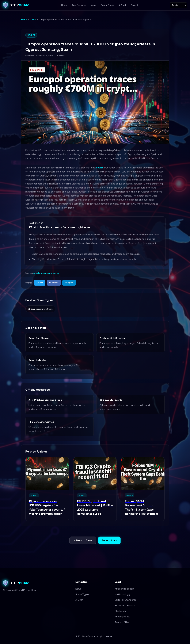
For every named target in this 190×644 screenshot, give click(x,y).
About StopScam (124, 589)
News (93, 5)
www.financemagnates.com (46, 273)
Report (134, 5)
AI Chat (122, 5)
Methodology (122, 594)
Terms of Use (122, 622)
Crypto (31, 35)
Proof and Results (125, 605)
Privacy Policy (122, 617)
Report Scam (109, 540)
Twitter (40, 283)
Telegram (69, 283)
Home (64, 5)
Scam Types (107, 5)
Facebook (54, 283)
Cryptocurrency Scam (40, 309)
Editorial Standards (126, 600)
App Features (79, 5)
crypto (100, 168)
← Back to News (83, 540)
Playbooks (121, 611)
